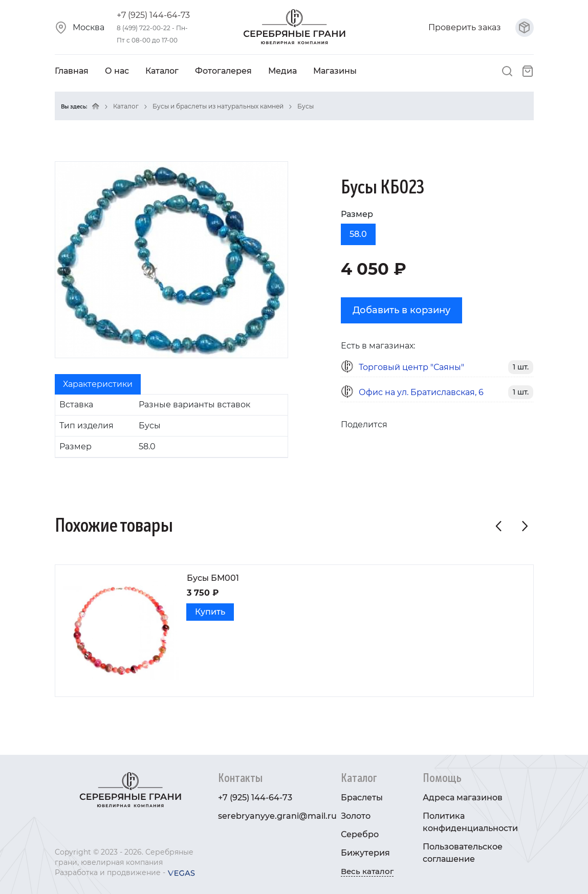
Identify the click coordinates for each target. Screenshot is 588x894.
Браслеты (362, 798)
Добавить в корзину (401, 310)
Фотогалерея (223, 71)
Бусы (306, 106)
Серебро (360, 834)
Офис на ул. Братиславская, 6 (421, 392)
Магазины (335, 71)
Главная (72, 71)
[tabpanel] (171, 426)
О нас (117, 71)
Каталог (162, 71)
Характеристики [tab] (98, 384)
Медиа (282, 71)
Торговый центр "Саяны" (411, 367)
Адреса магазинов (463, 798)
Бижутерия (365, 853)
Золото (356, 816)
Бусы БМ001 (213, 578)
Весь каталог (367, 871)
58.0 (358, 234)
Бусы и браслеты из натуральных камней (218, 106)
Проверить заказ (481, 27)
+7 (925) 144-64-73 (153, 15)
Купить (210, 612)
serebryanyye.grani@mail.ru (277, 816)
